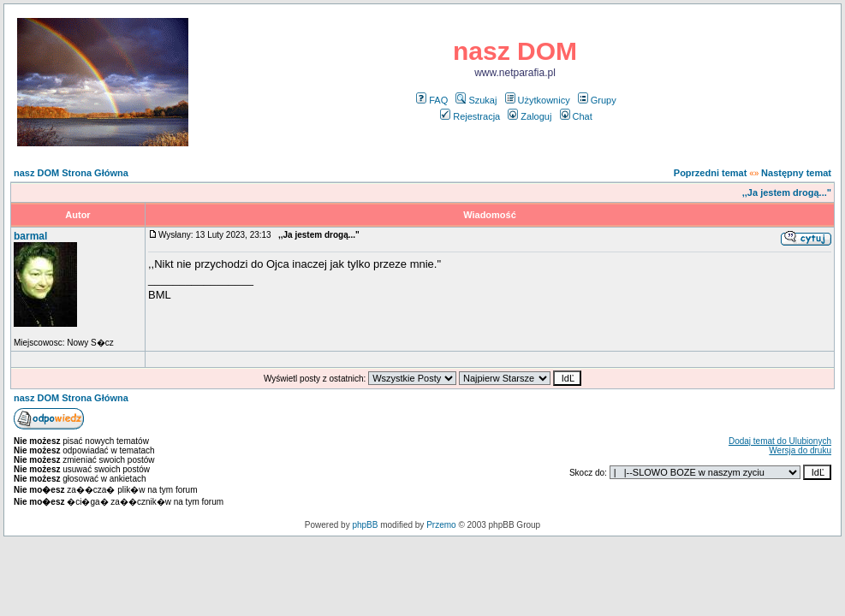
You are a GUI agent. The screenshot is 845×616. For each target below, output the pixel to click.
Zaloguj (530, 116)
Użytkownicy (538, 100)
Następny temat (796, 173)
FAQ (432, 100)
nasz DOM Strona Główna (71, 173)
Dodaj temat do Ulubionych (780, 441)
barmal (30, 236)
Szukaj (476, 100)
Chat (576, 116)
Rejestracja (470, 116)
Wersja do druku (800, 450)
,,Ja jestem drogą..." (787, 192)
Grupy (597, 100)
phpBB (365, 525)
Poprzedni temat (711, 173)
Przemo (441, 525)
